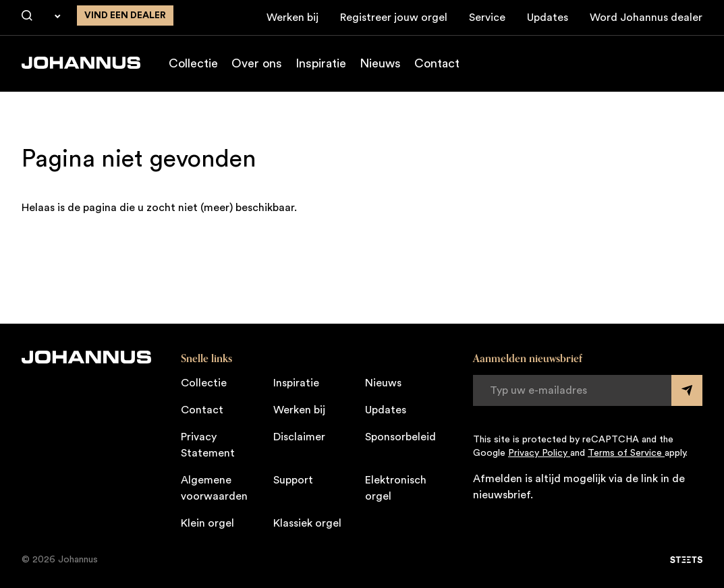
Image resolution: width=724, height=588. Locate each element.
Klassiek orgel (307, 523)
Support (293, 480)
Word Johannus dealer (646, 18)
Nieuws (380, 63)
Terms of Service (626, 453)
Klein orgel (207, 523)
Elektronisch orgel (396, 488)
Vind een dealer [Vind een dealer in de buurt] (125, 16)
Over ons (257, 63)
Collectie (193, 63)
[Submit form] (687, 390)
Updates (548, 18)
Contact (437, 63)
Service (487, 18)
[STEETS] (686, 560)
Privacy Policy (539, 453)
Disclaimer (299, 437)
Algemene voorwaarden (214, 488)
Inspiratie (321, 63)
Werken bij (293, 18)
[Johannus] (81, 63)
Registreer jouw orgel (394, 18)
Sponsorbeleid (400, 437)
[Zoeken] (27, 16)
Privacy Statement (208, 445)
